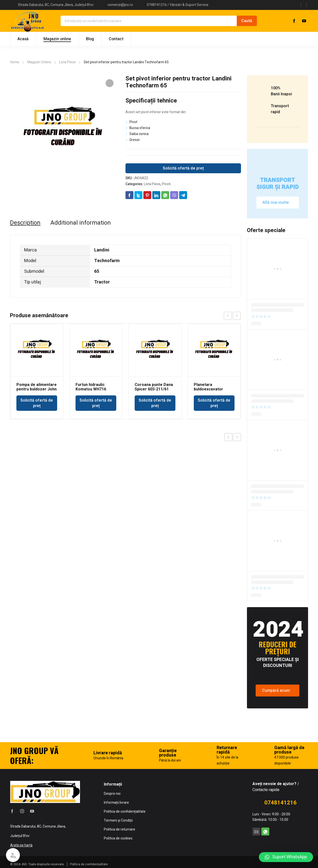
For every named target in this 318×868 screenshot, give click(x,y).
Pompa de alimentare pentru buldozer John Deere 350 (37, 389)
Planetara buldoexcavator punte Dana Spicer (211, 389)
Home (15, 62)
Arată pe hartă (21, 845)
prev (228, 316)
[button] (286, 857)
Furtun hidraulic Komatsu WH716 (91, 387)
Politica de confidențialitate (89, 864)
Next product (237, 437)
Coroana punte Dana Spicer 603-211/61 (154, 387)
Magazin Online (39, 62)
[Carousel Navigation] (232, 316)
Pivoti (166, 184)
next (237, 316)
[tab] (25, 223)
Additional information (81, 223)
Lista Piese (67, 62)
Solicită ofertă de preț (183, 168)
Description (25, 223)
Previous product (228, 437)
